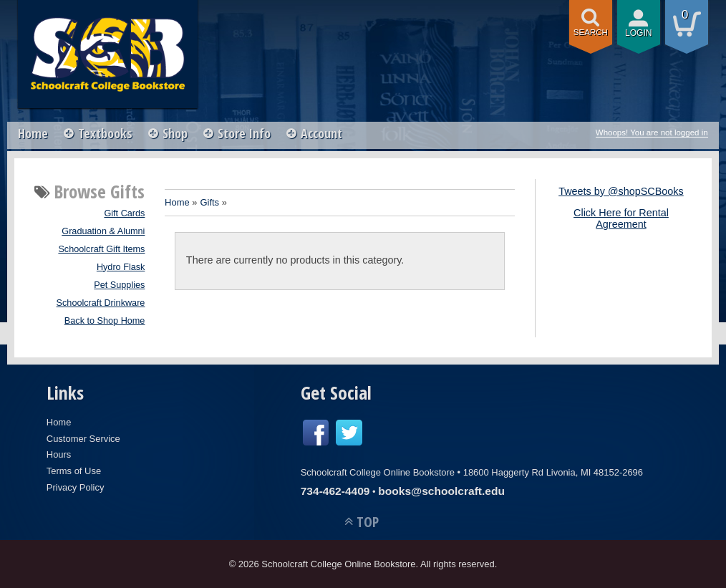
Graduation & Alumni (103, 231)
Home (33, 133)
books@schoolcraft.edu (441, 491)
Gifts (209, 202)
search (591, 32)
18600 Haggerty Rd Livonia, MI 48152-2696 (553, 472)
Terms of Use (74, 471)
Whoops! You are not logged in (652, 132)
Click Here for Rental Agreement (621, 218)
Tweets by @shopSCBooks (621, 191)
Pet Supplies (119, 285)
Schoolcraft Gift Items (101, 249)
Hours (59, 454)
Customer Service (83, 439)
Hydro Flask (121, 267)
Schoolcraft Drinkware (101, 303)
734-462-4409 (335, 491)
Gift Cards (124, 213)
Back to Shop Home (105, 321)
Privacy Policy (76, 487)
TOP (368, 522)
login (639, 33)
